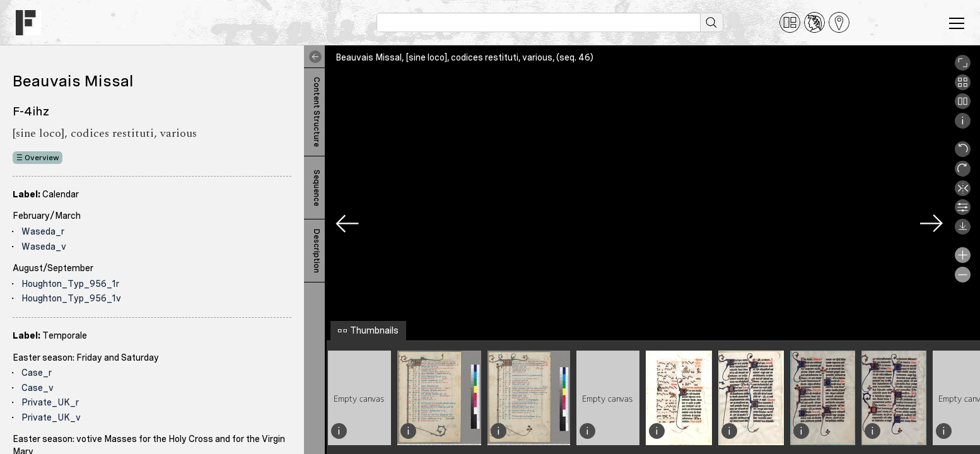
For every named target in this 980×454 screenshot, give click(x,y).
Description (317, 251)
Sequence (317, 188)
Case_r (37, 373)
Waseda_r (43, 231)
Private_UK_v (51, 417)
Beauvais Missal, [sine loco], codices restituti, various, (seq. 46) (464, 57)
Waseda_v (44, 247)
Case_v (38, 388)
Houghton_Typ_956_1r (70, 284)
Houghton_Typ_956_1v (71, 298)
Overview (42, 158)
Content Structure (317, 112)
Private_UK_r (50, 402)
